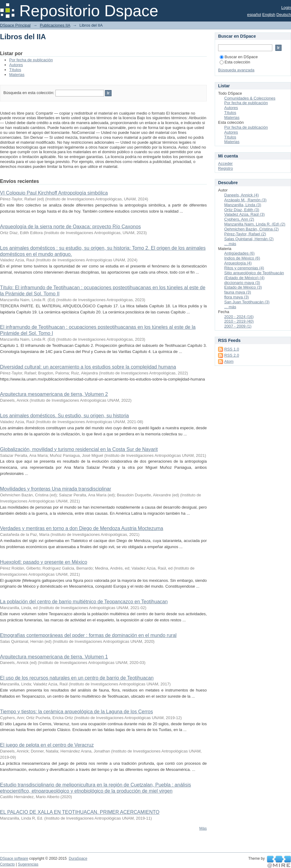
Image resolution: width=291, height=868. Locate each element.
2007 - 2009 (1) (238, 326)
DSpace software (14, 859)
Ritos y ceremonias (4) (244, 268)
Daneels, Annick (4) (242, 195)
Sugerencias (28, 864)
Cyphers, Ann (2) (239, 219)
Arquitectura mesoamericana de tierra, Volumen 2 (54, 394)
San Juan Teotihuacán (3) (247, 302)
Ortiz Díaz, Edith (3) (242, 210)
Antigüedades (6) (239, 253)
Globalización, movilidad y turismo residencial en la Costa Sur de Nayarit (79, 449)
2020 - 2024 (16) (239, 317)
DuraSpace (78, 859)
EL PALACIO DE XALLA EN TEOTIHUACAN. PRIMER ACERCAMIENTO (80, 812)
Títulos (15, 70)
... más (230, 244)
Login (286, 8)
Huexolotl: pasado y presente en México (44, 562)
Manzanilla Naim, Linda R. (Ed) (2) (255, 224)
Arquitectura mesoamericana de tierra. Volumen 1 (54, 657)
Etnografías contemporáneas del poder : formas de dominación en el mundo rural (88, 635)
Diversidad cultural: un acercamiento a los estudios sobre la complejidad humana (88, 367)
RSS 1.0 (232, 349)
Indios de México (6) (242, 258)
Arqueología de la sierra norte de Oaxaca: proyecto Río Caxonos (70, 227)
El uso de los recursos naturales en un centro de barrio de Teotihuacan (77, 678)
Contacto (7, 864)
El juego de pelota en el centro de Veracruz (47, 745)
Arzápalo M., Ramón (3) (245, 200)
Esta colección (235, 62)
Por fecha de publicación (31, 60)
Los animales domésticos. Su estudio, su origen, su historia (64, 416)
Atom (229, 361)
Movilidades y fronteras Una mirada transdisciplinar (56, 489)
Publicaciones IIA (55, 25)
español (254, 15)
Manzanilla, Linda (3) (243, 205)
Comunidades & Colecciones (250, 98)
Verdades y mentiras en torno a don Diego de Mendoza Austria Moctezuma (82, 528)
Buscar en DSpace (239, 57)
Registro (225, 168)
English (269, 15)
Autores (16, 65)
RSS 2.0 (232, 355)
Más (203, 828)
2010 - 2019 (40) (239, 321)
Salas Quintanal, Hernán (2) (249, 239)
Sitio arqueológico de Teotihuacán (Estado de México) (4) (254, 275)
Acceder (225, 163)
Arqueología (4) (238, 263)
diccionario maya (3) (242, 283)
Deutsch (284, 15)
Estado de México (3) (243, 287)
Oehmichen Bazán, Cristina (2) (251, 229)
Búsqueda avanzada (236, 70)
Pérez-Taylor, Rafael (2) (245, 234)
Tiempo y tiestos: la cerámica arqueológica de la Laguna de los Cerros (76, 712)
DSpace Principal (15, 25)
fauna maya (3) (238, 292)
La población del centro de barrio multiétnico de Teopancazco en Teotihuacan (84, 602)
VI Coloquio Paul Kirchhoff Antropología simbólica (54, 193)
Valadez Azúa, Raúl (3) (244, 214)
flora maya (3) (236, 297)
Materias (17, 75)
